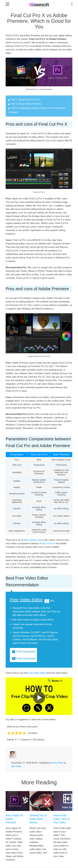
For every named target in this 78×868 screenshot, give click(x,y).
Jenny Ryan (57, 763)
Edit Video (16, 766)
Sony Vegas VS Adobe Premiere (14, 819)
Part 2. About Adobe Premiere (26, 104)
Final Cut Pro (46, 543)
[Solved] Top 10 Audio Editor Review (38, 819)
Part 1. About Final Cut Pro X (26, 100)
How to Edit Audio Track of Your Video (62, 819)
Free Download (26, 651)
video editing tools (32, 540)
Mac (52, 600)
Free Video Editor (26, 600)
